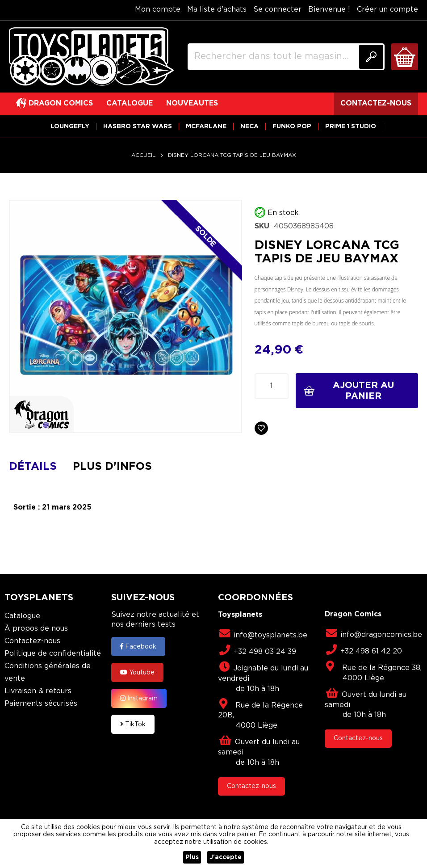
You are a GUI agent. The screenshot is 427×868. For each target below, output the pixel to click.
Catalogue (22, 616)
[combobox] (286, 57)
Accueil (143, 155)
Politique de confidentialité (53, 654)
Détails (33, 467)
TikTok (133, 724)
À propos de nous (36, 629)
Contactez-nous (32, 641)
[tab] (40, 467)
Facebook (138, 646)
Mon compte (158, 10)
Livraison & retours (38, 691)
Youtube (137, 672)
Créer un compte (387, 10)
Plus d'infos (112, 467)
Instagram (139, 698)
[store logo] (92, 57)
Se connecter (277, 10)
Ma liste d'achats (217, 10)
